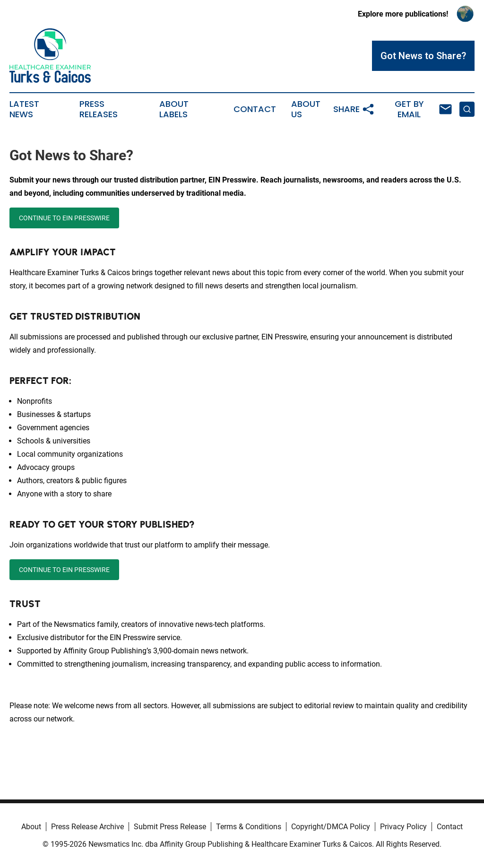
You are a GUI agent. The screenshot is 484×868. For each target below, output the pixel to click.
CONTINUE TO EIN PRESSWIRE (64, 218)
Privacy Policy (403, 827)
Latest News (24, 109)
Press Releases (99, 109)
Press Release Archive (87, 827)
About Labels (174, 109)
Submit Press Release (170, 827)
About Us (306, 109)
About (31, 827)
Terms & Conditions (249, 827)
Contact (255, 109)
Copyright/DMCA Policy (331, 827)
